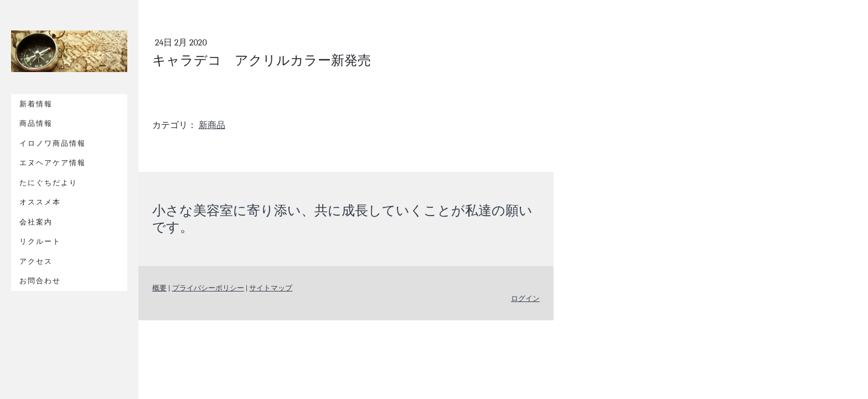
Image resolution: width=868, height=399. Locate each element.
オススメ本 (40, 202)
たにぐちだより (48, 183)
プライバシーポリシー (208, 288)
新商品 (212, 125)
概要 (159, 288)
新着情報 (36, 104)
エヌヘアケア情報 (53, 163)
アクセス (36, 261)
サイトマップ (271, 288)
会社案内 (36, 222)
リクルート (40, 241)
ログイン (525, 298)
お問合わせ (40, 281)
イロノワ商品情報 (53, 143)
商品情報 (36, 123)
